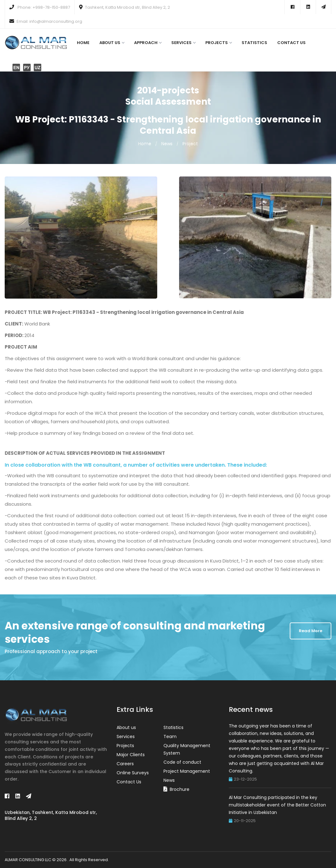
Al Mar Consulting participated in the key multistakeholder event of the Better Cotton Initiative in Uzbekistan (277, 805)
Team (170, 737)
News (167, 144)
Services (183, 43)
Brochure (180, 789)
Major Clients (131, 755)
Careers (125, 764)
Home (83, 43)
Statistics (254, 43)
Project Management (187, 771)
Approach (148, 43)
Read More (311, 631)
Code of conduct (182, 762)
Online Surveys (133, 773)
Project (190, 144)
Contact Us (291, 43)
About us (112, 43)
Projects (218, 43)
